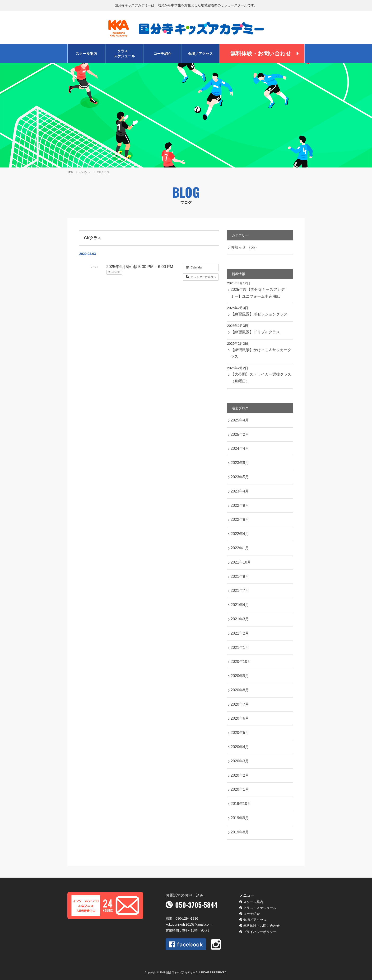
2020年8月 (240, 690)
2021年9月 (240, 576)
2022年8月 (240, 519)
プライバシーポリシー (260, 932)
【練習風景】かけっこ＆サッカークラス (261, 353)
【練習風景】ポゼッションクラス (259, 314)
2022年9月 (240, 505)
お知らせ (245, 247)
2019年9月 (240, 818)
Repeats (114, 272)
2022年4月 (240, 534)
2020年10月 (241, 662)
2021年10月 (241, 562)
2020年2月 (240, 775)
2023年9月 (240, 463)
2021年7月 (240, 590)
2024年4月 (240, 448)
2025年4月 (240, 420)
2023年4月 (240, 491)
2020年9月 (240, 676)
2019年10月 (241, 804)
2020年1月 (240, 789)
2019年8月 (240, 832)
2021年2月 (240, 633)
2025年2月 (240, 434)
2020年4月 (240, 747)
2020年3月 (240, 761)
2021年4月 (240, 605)
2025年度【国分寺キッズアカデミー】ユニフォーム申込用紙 (258, 293)
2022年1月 (240, 548)
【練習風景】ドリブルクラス (255, 332)
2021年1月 (240, 648)
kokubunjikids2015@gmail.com (188, 924)
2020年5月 (240, 733)
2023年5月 (240, 477)
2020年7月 (240, 704)
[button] (201, 277)
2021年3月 (240, 619)
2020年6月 (240, 718)
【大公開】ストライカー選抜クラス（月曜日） (261, 378)
